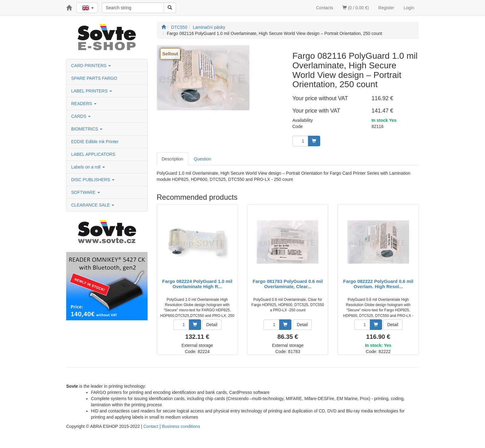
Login (409, 8)
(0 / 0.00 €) (356, 8)
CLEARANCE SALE (93, 205)
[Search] (170, 8)
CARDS (81, 116)
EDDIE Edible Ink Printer (95, 142)
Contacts (325, 8)
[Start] (164, 27)
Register (386, 8)
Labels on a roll (88, 167)
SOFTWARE (86, 192)
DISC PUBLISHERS (93, 180)
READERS (84, 104)
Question (203, 159)
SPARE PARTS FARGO (94, 78)
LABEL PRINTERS (92, 91)
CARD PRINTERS (91, 66)
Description (173, 159)
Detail (212, 325)
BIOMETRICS (87, 129)
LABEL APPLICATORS (93, 154)
